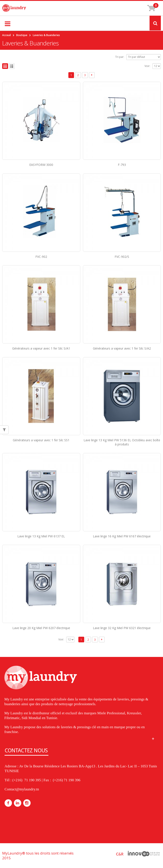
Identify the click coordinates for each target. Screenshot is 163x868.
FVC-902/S (122, 257)
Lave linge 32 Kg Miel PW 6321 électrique (122, 628)
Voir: (147, 66)
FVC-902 (41, 257)
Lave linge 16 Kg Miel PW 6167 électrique (122, 536)
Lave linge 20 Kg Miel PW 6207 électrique (41, 628)
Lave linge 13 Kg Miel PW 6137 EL (41, 536)
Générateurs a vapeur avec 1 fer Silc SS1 (41, 440)
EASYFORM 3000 (41, 165)
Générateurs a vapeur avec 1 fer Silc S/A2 (122, 348)
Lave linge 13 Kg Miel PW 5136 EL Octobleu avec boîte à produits (122, 442)
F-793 (122, 165)
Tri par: (120, 57)
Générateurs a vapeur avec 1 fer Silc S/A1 (41, 348)
